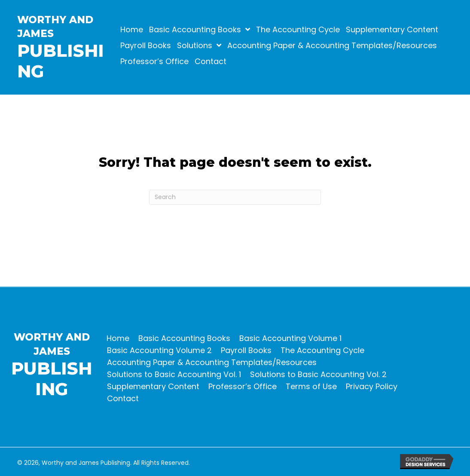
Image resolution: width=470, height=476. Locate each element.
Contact (123, 398)
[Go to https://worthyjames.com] (74, 49)
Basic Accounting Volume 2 (159, 350)
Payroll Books (246, 350)
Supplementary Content (153, 386)
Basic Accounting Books (184, 338)
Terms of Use (311, 386)
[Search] (235, 197)
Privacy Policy (372, 386)
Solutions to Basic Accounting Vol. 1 (174, 374)
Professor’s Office (243, 386)
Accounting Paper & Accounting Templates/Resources (212, 362)
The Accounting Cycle (322, 350)
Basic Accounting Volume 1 (290, 338)
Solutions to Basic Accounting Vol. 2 (318, 374)
